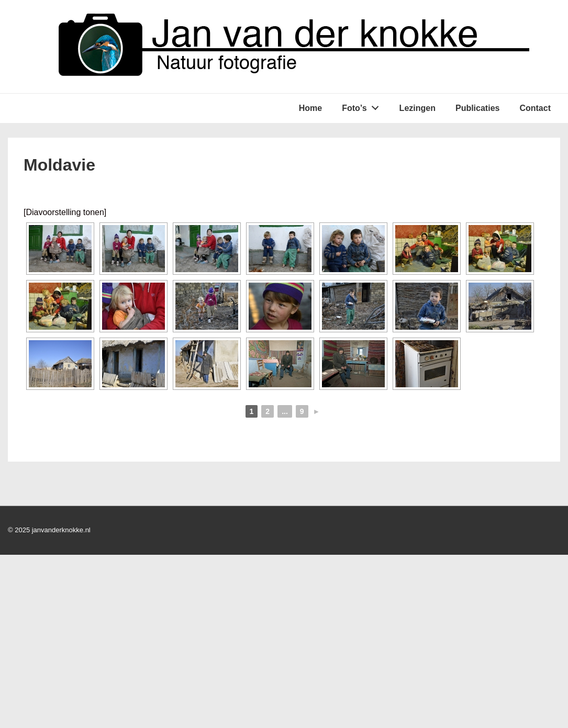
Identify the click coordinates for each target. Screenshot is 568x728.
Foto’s (363, 106)
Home (310, 108)
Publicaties (477, 108)
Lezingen (417, 108)
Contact (535, 108)
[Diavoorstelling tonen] (65, 212)
